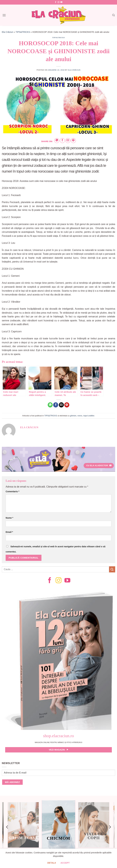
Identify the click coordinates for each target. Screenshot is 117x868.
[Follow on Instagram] (58, 2)
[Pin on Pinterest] (73, 141)
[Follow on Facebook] (56, 2)
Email (9, 532)
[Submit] (112, 569)
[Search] (113, 15)
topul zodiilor (89, 416)
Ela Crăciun (7, 32)
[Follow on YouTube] (61, 2)
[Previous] (7, 827)
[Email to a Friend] (68, 141)
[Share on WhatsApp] (57, 141)
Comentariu (12, 491)
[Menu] (4, 15)
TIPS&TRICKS (23, 32)
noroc (80, 416)
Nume (9, 518)
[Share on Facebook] (62, 141)
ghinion (73, 416)
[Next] (110, 827)
